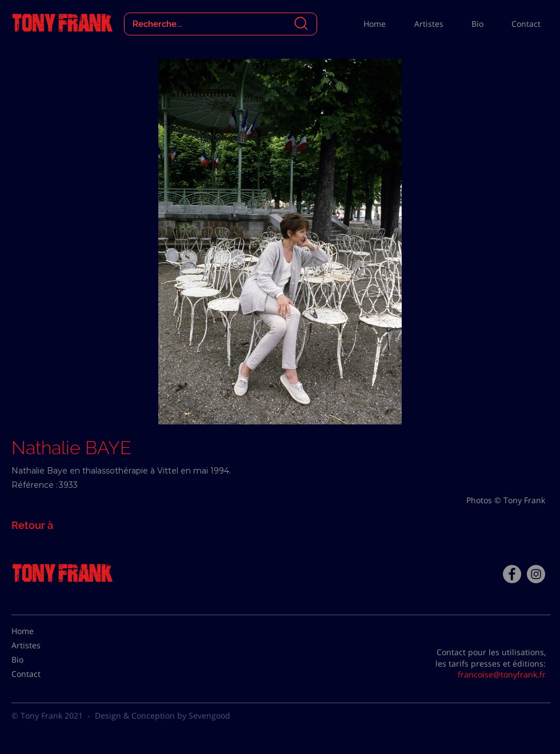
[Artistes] (40, 645)
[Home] (40, 631)
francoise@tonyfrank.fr (502, 674)
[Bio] (40, 660)
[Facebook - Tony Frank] (512, 574)
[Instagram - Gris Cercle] (536, 574)
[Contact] (40, 674)
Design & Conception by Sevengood (163, 715)
